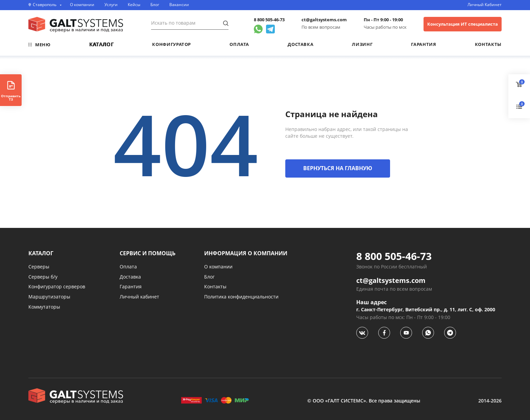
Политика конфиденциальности (241, 297)
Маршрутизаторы (49, 297)
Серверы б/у (43, 277)
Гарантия (424, 44)
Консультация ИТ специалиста (463, 24)
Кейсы (134, 5)
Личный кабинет (139, 297)
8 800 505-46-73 (269, 20)
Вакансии (179, 5)
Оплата (239, 44)
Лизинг (362, 44)
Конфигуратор (172, 44)
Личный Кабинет (485, 5)
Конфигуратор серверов (57, 286)
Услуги (111, 5)
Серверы (39, 267)
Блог (155, 5)
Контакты (488, 44)
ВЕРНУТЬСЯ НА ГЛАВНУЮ (338, 168)
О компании (82, 5)
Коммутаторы (44, 307)
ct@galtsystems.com (324, 20)
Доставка (300, 44)
